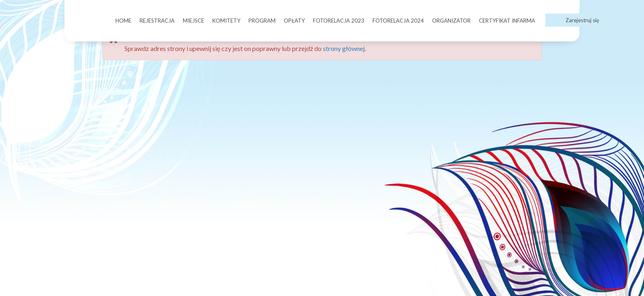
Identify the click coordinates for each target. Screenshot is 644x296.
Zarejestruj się (582, 20)
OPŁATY (294, 21)
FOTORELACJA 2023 (339, 21)
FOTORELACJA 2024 (398, 21)
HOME (123, 21)
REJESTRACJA (157, 21)
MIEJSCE (193, 21)
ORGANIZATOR (451, 21)
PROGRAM (262, 21)
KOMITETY (226, 21)
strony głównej (344, 48)
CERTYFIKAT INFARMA (507, 21)
